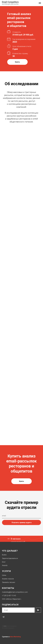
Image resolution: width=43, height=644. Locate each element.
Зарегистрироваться (10, 558)
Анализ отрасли (8, 579)
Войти (4, 555)
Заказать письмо (9, 582)
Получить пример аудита (22, 523)
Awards (5, 565)
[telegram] (3, 617)
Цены (4, 575)
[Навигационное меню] (40, 3)
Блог (4, 562)
